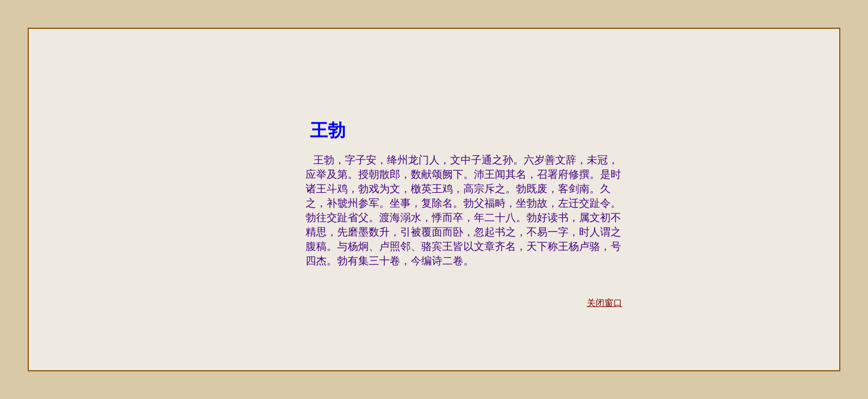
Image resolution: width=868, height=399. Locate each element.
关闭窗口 (604, 303)
